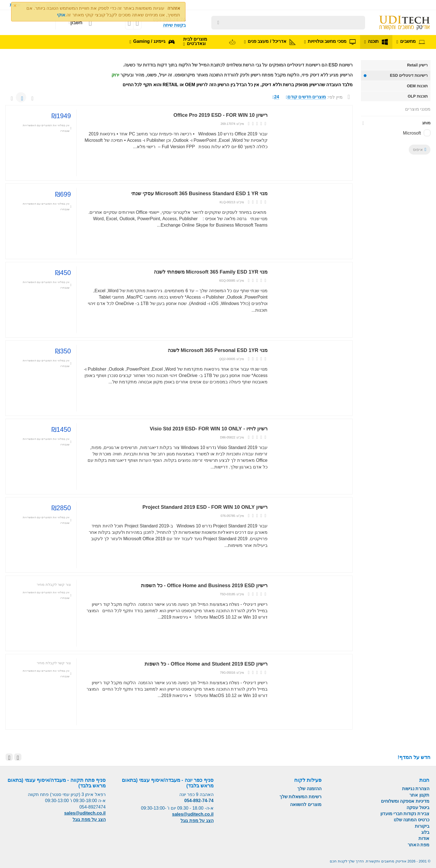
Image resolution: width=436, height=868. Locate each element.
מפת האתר (418, 845)
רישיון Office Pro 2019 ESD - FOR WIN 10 (221, 115)
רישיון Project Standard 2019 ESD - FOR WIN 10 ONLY (205, 507)
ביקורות (422, 826)
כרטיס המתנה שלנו (412, 820)
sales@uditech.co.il (193, 814)
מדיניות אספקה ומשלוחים (405, 801)
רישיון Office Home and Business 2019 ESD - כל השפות (204, 586)
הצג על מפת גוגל (197, 821)
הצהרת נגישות (416, 789)
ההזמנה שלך (309, 789)
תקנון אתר (419, 795)
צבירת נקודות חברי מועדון (405, 814)
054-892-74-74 (199, 801)
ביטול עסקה (418, 808)
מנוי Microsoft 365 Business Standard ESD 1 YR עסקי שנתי (199, 194)
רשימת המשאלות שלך (300, 797)
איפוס (420, 150)
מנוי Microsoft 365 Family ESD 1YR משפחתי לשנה (211, 272)
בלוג (425, 832)
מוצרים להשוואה (306, 804)
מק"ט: (240, 124)
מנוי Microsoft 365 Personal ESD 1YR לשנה (218, 350)
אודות (424, 838)
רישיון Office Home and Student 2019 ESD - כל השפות (206, 664)
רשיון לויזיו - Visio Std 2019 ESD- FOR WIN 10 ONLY (209, 429)
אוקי (61, 15)
